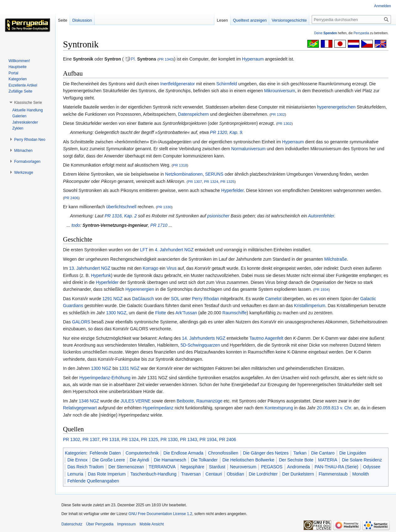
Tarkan (300, 453)
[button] (28, 103)
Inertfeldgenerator (178, 84)
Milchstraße (336, 259)
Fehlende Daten (105, 453)
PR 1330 (164, 207)
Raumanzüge (209, 401)
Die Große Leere (109, 460)
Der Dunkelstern (298, 474)
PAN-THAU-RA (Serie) (336, 467)
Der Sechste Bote (296, 460)
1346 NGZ (89, 401)
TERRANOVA (162, 467)
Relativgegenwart (80, 408)
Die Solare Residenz (362, 460)
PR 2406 (71, 198)
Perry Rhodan (206, 299)
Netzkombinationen (184, 174)
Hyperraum (253, 59)
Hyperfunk (101, 275)
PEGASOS (272, 467)
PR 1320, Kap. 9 (226, 132)
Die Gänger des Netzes (266, 453)
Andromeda (299, 467)
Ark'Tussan (186, 313)
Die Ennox (78, 460)
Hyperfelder (232, 190)
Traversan (191, 474)
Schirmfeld (227, 84)
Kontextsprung (279, 408)
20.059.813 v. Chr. (334, 408)
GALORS (81, 322)
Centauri (214, 474)
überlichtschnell (121, 207)
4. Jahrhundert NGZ (174, 250)
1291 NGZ (113, 299)
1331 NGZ (130, 368)
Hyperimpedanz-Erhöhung (105, 378)
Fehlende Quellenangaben (93, 481)
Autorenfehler (321, 216)
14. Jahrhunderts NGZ (204, 338)
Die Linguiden (353, 453)
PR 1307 (195, 181)
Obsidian (235, 474)
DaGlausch (143, 299)
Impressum (126, 524)
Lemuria (75, 474)
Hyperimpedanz (158, 408)
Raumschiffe (235, 313)
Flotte (161, 313)
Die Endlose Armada (183, 453)
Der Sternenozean (126, 467)
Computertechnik (142, 453)
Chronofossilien (223, 453)
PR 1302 (278, 114)
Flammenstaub (333, 474)
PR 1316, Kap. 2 (121, 216)
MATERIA (328, 460)
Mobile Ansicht (151, 524)
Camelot (273, 299)
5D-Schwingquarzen (200, 345)
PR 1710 (159, 225)
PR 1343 (166, 59)
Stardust (217, 467)
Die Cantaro (323, 453)
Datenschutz (72, 524)
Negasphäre (192, 467)
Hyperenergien (140, 289)
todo (76, 225)
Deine (326, 33)
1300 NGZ (116, 313)
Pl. (133, 59)
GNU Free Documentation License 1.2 (160, 514)
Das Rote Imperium (107, 474)
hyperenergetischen (336, 107)
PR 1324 (211, 181)
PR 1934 (321, 289)
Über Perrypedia (100, 524)
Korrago (150, 268)
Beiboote (185, 401)
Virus (172, 268)
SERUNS (214, 174)
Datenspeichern (193, 114)
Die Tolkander (204, 460)
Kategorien (76, 453)
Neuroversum (243, 467)
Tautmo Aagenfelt (266, 338)
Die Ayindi (139, 460)
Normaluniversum (248, 149)
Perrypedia (361, 33)
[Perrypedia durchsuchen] (351, 19)
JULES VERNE (136, 401)
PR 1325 (227, 181)
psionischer (219, 216)
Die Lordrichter (263, 474)
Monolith (361, 474)
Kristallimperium (310, 306)
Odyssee (372, 467)
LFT (144, 250)
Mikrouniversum (280, 91)
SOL (175, 299)
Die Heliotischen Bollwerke (248, 460)
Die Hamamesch (170, 460)
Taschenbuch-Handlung (153, 474)
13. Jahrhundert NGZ (90, 268)
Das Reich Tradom (86, 467)
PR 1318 (180, 165)
